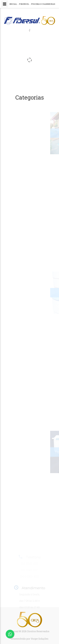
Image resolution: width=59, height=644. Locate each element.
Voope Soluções (40, 639)
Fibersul (14, 631)
